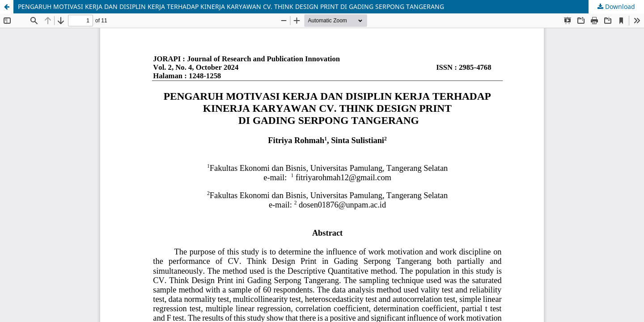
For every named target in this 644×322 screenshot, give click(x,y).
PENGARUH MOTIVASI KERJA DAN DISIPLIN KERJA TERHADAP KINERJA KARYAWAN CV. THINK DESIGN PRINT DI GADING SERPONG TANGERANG (231, 6)
